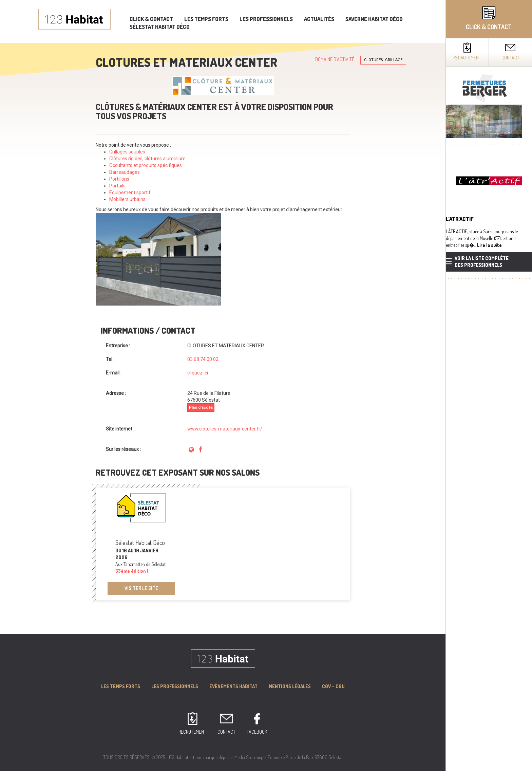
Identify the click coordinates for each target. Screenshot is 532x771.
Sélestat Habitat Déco (160, 27)
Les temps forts (206, 19)
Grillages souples (127, 152)
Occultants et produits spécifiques (146, 165)
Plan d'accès (201, 408)
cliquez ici (198, 373)
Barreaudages (125, 172)
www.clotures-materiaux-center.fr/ (225, 429)
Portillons (119, 179)
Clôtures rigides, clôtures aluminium (147, 159)
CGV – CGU (333, 686)
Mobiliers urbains (127, 199)
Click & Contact (151, 19)
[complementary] (489, 385)
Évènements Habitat (233, 686)
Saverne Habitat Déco (374, 19)
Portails (117, 186)
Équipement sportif (130, 192)
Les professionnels (266, 19)
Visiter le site (141, 588)
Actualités (319, 19)
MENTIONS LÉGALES (290, 686)
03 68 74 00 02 (203, 359)
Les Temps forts (121, 686)
